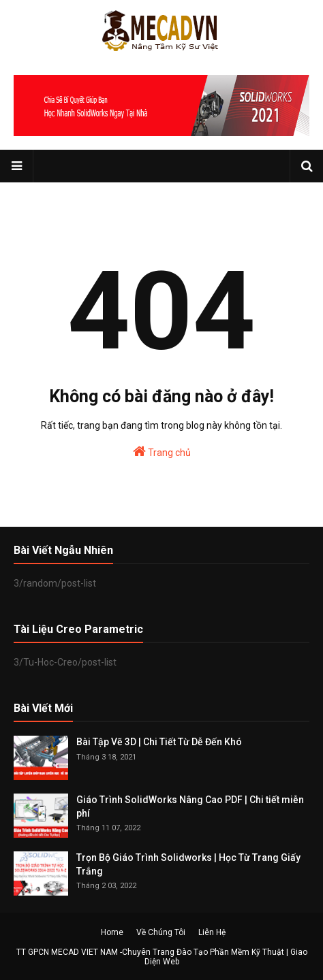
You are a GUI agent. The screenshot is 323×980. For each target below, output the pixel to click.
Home (112, 932)
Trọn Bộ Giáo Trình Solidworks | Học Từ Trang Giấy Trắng (188, 864)
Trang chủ (162, 451)
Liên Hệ (212, 932)
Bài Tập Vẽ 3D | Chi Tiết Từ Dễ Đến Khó (159, 742)
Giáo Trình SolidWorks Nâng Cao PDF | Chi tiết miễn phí (190, 806)
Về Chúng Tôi (161, 932)
